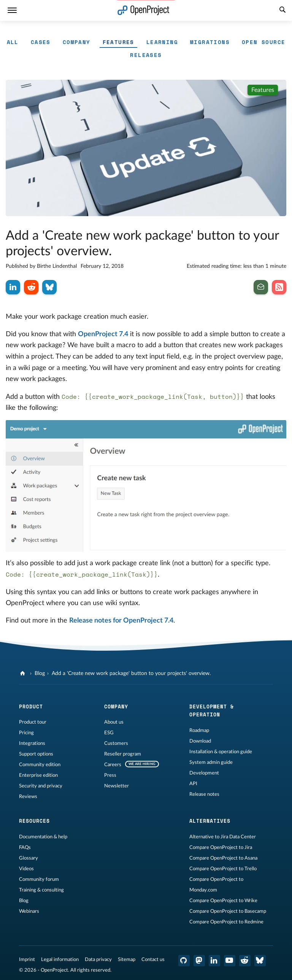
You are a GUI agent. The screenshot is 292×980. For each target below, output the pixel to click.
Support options (36, 754)
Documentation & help (43, 837)
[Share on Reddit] (31, 287)
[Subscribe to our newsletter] (261, 287)
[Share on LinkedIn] (13, 287)
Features (118, 42)
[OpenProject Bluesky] (260, 961)
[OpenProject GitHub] (184, 961)
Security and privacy (41, 786)
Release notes (204, 794)
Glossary (29, 858)
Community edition (40, 765)
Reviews (28, 797)
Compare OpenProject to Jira (221, 847)
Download (200, 741)
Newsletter (117, 786)
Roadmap (199, 730)
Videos (26, 869)
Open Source (263, 42)
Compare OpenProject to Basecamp (228, 911)
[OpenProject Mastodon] (199, 961)
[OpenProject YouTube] (230, 961)
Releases (146, 55)
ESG (109, 733)
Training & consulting (41, 890)
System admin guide (211, 762)
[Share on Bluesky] (49, 287)
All (13, 42)
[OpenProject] (23, 673)
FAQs (25, 847)
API (193, 784)
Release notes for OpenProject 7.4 (121, 621)
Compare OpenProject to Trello (223, 869)
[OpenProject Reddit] (245, 961)
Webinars (29, 911)
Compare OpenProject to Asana (223, 858)
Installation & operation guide (221, 752)
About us (114, 722)
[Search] (282, 11)
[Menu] (12, 10)
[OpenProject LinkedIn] (214, 961)
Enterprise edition (38, 775)
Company (77, 42)
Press (110, 775)
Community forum (39, 879)
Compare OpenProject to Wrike (223, 901)
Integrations (32, 743)
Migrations (210, 42)
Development (204, 773)
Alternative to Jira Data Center (223, 837)
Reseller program (123, 754)
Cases (41, 42)
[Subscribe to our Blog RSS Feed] (279, 287)
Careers (113, 765)
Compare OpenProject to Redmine (226, 922)
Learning (162, 42)
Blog (40, 673)
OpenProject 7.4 (103, 334)
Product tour (33, 722)
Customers (116, 743)
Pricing (26, 733)
